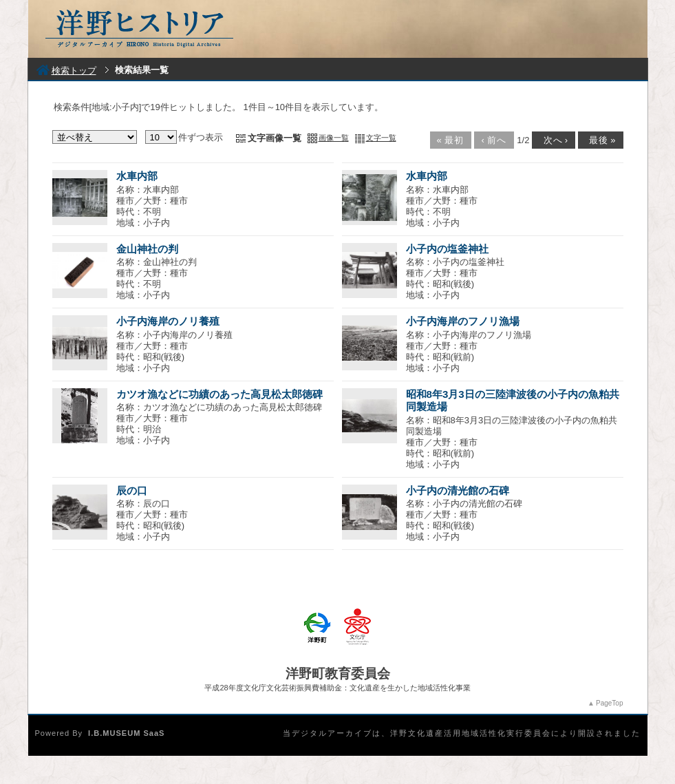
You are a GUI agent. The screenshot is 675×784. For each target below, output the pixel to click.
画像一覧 (334, 138)
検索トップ (66, 71)
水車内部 (137, 176)
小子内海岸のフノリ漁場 (463, 321)
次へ (553, 140)
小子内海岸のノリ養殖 (168, 321)
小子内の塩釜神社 (447, 249)
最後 (599, 140)
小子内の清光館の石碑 (458, 490)
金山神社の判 (147, 249)
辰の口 (132, 490)
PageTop (609, 703)
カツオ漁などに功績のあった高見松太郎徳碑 (219, 394)
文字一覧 (381, 138)
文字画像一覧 (275, 138)
